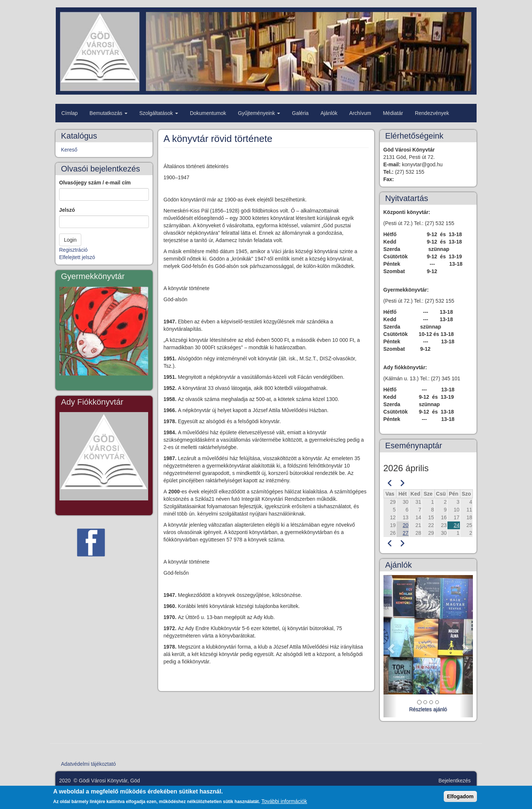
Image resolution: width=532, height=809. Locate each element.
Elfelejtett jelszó (77, 257)
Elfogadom (460, 798)
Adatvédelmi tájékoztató (88, 764)
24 (457, 525)
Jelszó (67, 210)
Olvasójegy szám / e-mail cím (95, 183)
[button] (390, 646)
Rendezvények (432, 113)
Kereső (69, 150)
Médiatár (393, 113)
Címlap (69, 113)
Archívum (360, 113)
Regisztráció (73, 250)
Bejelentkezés (455, 781)
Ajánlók (329, 113)
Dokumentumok (208, 113)
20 (406, 525)
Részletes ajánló (428, 709)
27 (406, 533)
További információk (284, 802)
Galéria (300, 113)
